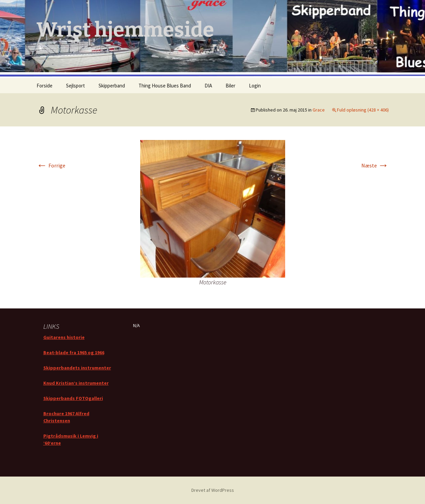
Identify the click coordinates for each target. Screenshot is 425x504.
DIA (208, 86)
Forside (45, 86)
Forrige (51, 165)
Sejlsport (76, 86)
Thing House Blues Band (165, 86)
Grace (319, 110)
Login (255, 86)
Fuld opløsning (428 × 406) (363, 110)
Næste (375, 165)
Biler (230, 86)
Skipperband (112, 86)
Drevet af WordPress (213, 490)
